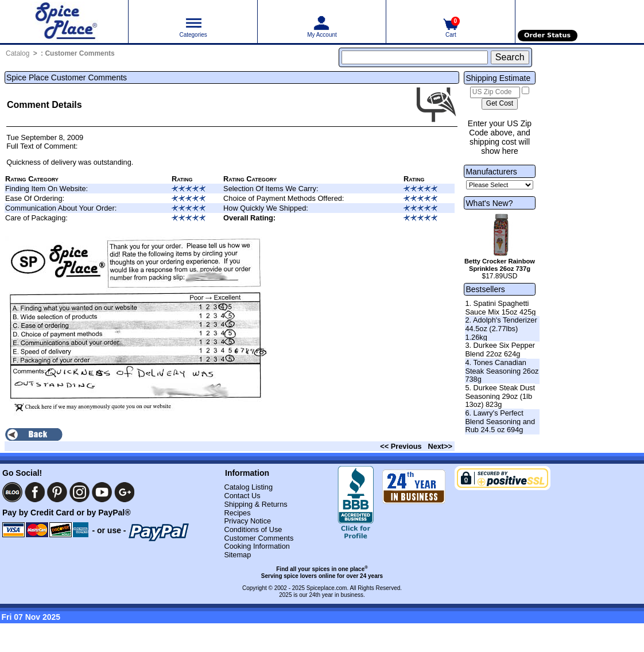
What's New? (489, 203)
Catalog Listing (248, 487)
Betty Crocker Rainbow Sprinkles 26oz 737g (500, 265)
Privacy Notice (247, 521)
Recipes (237, 513)
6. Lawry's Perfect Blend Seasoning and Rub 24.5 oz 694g (500, 421)
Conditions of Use (253, 529)
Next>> (440, 446)
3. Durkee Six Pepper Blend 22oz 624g (500, 350)
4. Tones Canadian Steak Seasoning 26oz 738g (502, 371)
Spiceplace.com (327, 588)
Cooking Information (257, 546)
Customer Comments (79, 53)
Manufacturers (491, 172)
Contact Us (242, 496)
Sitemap (237, 555)
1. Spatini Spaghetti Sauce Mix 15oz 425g (500, 308)
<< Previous (401, 446)
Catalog (18, 53)
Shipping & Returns (255, 504)
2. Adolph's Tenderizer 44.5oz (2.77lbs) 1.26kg (501, 328)
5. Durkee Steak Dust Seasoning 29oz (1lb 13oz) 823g (500, 396)
